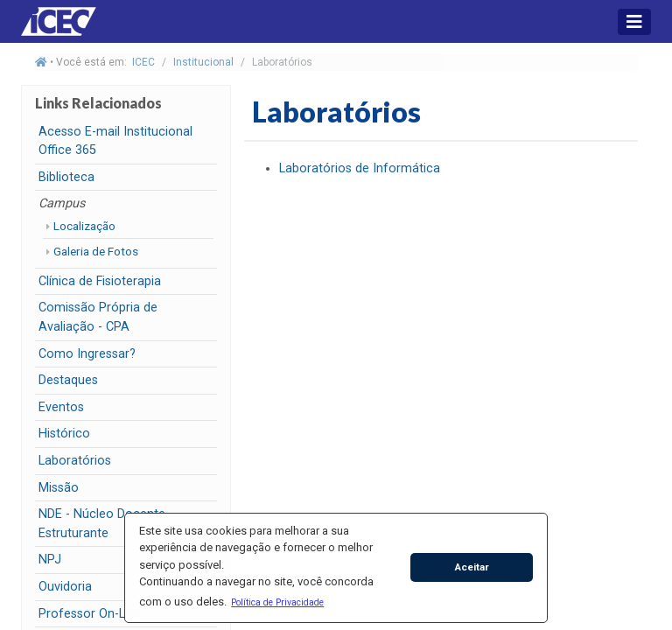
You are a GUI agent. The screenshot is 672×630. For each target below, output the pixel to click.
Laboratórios (75, 461)
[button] (278, 602)
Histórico (64, 434)
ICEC (143, 62)
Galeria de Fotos (96, 251)
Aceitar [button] (472, 567)
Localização (84, 226)
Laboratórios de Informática (360, 168)
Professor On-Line (90, 614)
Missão (59, 488)
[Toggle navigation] (634, 22)
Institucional (203, 62)
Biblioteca (66, 177)
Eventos (61, 407)
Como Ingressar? (87, 354)
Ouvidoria (65, 587)
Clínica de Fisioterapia (100, 281)
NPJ (50, 560)
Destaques (68, 380)
